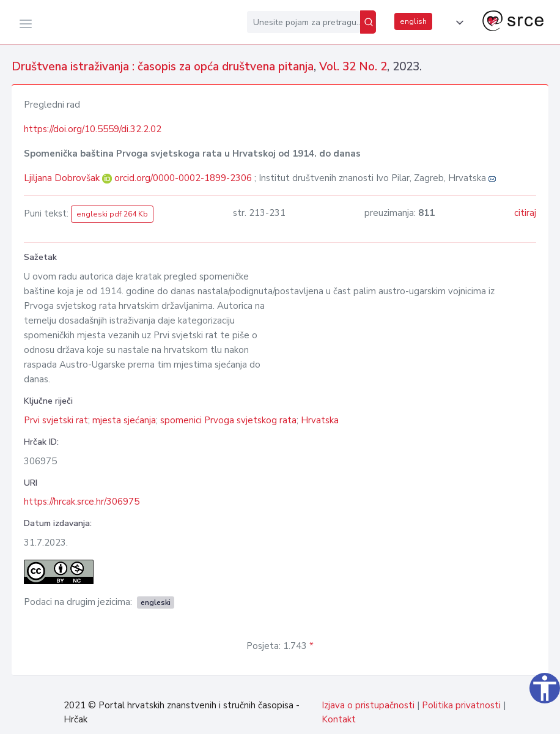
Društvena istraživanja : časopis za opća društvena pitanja (163, 67)
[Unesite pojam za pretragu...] (304, 22)
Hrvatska (320, 420)
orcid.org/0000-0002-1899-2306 (183, 178)
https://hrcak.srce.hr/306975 (82, 502)
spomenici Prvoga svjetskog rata (228, 420)
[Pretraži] (368, 22)
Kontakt (339, 719)
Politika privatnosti (461, 705)
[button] (457, 23)
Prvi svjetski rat (56, 420)
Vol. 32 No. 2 (353, 67)
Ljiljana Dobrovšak (63, 178)
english (413, 21)
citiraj (525, 213)
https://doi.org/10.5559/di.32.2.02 (93, 129)
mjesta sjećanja (124, 420)
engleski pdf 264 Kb (112, 214)
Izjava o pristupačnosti (368, 705)
